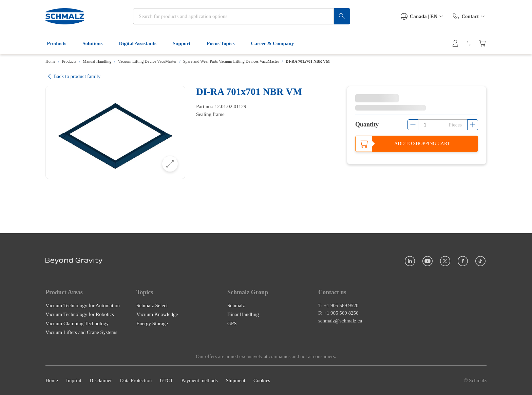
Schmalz (236, 305)
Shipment (235, 380)
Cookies (262, 380)
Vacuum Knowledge (157, 314)
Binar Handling (243, 314)
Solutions (97, 43)
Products (61, 43)
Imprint (74, 380)
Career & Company (277, 43)
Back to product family (73, 76)
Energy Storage (152, 323)
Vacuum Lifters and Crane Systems (81, 332)
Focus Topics (225, 43)
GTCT (166, 380)
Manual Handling (97, 61)
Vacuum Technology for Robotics (80, 314)
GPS (232, 323)
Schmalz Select (152, 305)
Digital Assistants (141, 43)
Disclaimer (101, 380)
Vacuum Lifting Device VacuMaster (147, 61)
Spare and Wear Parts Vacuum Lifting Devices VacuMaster (231, 61)
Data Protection (136, 380)
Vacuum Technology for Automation (83, 305)
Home (50, 61)
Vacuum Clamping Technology (77, 323)
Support (186, 43)
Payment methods (199, 380)
